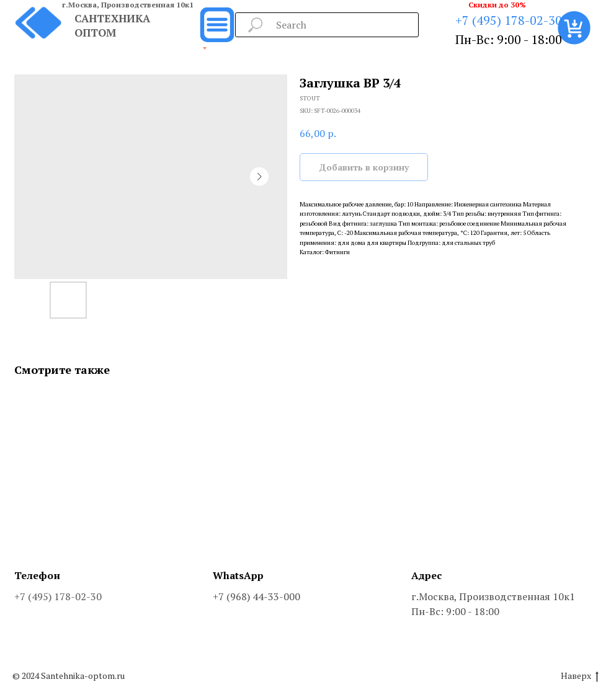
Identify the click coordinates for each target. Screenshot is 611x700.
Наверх (580, 676)
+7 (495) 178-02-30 (509, 20)
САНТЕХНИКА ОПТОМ (112, 25)
